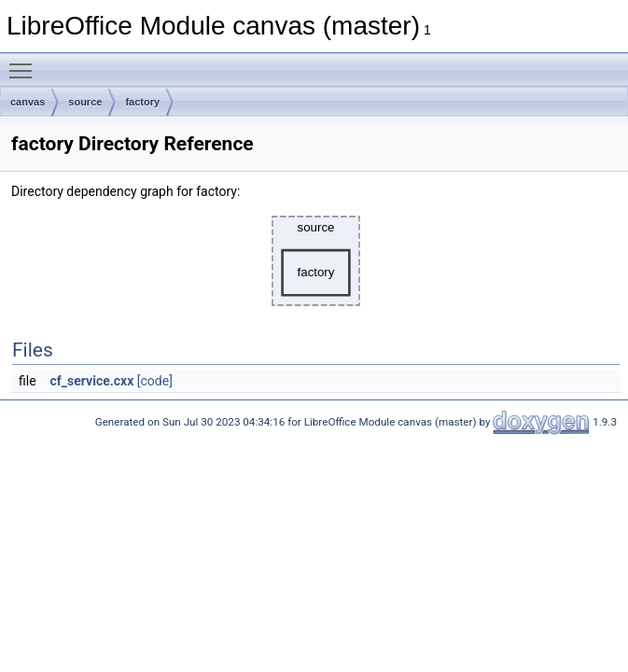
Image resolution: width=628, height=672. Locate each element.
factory (142, 102)
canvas (28, 102)
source (85, 102)
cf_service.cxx (92, 381)
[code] (155, 381)
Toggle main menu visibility (25, 63)
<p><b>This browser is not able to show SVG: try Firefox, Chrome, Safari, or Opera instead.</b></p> (316, 261)
